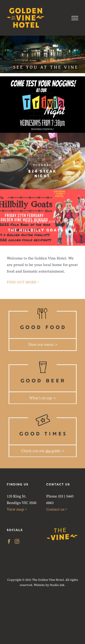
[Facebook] (9, 541)
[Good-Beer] (43, 363)
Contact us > (57, 509)
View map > (17, 509)
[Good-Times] (43, 416)
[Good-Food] (43, 310)
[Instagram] (17, 541)
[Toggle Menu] (75, 18)
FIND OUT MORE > (23, 282)
